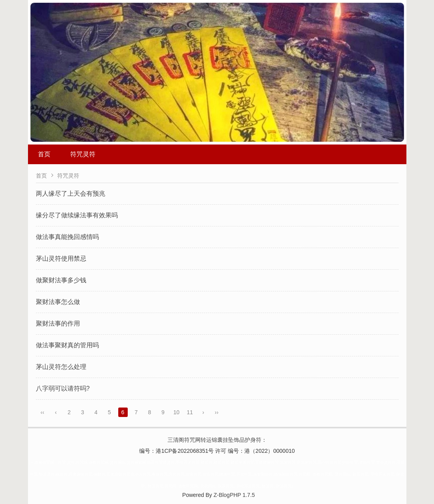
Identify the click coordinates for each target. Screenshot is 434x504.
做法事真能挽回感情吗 (67, 237)
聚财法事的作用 (58, 323)
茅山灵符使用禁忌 (61, 258)
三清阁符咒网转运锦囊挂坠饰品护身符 (214, 440)
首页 (44, 154)
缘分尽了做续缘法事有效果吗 (77, 215)
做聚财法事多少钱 (61, 280)
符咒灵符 (83, 154)
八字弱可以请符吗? (63, 388)
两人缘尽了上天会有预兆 (71, 194)
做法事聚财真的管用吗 (67, 345)
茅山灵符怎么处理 (61, 367)
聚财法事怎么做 (58, 302)
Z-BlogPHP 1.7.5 (234, 495)
